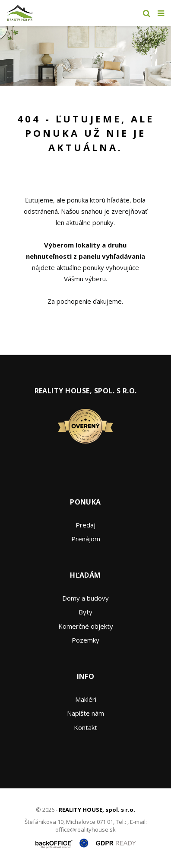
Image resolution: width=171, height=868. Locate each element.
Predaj (85, 525)
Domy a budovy (85, 598)
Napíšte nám (85, 713)
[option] (85, 56)
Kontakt (85, 727)
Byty (85, 612)
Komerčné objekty (86, 626)
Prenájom (86, 539)
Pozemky (85, 640)
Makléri (86, 699)
